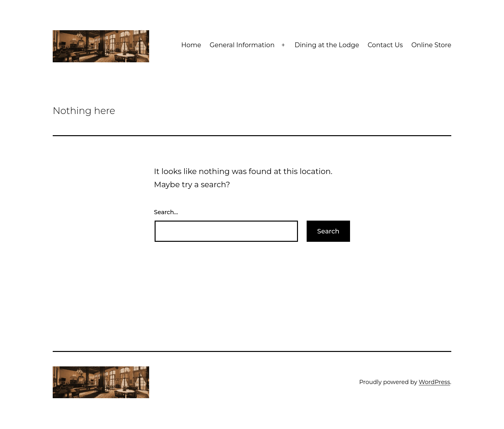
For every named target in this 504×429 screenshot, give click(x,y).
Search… (166, 212)
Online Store (431, 45)
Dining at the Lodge (327, 45)
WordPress (434, 382)
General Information (242, 45)
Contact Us (385, 45)
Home (191, 45)
